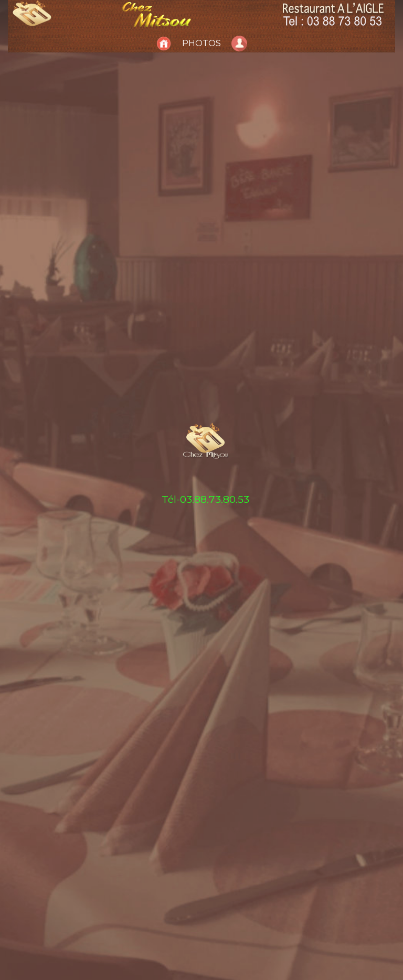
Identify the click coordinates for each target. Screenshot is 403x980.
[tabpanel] (201, 490)
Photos (201, 43)
